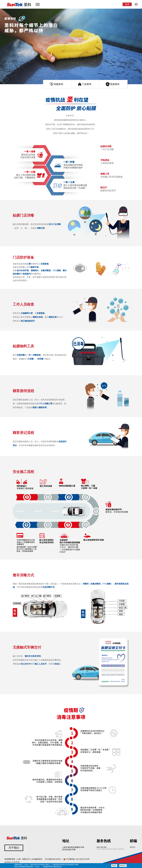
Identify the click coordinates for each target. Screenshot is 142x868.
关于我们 (14, 848)
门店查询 (87, 84)
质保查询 (115, 84)
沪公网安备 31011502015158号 (76, 859)
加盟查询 (58, 84)
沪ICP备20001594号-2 (53, 859)
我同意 (114, 866)
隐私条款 (123, 866)
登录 (127, 4)
